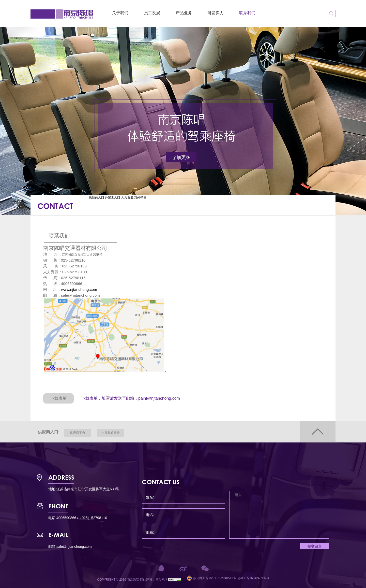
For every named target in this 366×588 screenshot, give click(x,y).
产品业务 (184, 13)
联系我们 (247, 13)
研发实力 (216, 13)
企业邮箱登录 (111, 433)
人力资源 (127, 197)
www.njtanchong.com (79, 289)
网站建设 (146, 580)
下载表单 (58, 398)
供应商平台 (78, 433)
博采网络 (161, 580)
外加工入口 (113, 197)
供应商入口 (97, 197)
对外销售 (140, 197)
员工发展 (152, 13)
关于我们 (120, 13)
